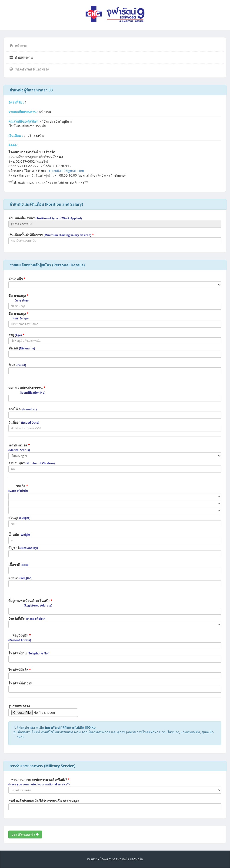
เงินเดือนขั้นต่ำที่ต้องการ (51, 235)
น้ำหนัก (20, 535)
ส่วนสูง (19, 518)
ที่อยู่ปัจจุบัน (20, 637)
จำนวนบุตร (32, 463)
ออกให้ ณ (23, 409)
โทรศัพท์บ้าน (29, 653)
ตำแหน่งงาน (21, 57)
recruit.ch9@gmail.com (67, 171)
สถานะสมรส (19, 447)
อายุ (16, 335)
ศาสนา (20, 578)
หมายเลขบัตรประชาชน (27, 390)
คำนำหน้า (17, 279)
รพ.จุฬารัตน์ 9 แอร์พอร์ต (29, 69)
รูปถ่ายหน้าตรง (19, 706)
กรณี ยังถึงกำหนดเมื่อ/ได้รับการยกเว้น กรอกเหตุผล (44, 801)
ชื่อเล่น (22, 348)
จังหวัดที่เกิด (27, 618)
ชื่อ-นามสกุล (18, 298)
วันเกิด (18, 488)
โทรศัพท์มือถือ (20, 670)
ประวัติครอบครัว (25, 834)
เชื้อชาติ (19, 565)
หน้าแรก (18, 45)
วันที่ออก (24, 422)
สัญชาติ (23, 548)
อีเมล (17, 365)
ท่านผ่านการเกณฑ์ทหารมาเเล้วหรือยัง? (39, 782)
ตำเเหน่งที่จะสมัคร (45, 218)
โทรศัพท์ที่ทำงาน (20, 683)
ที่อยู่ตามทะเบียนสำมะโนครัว (30, 603)
